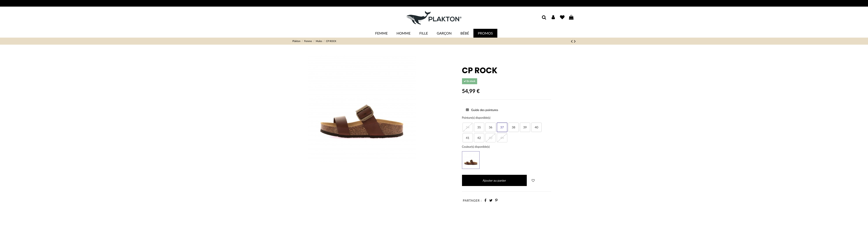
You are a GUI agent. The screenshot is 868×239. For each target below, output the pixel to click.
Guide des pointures (482, 110)
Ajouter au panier (494, 180)
